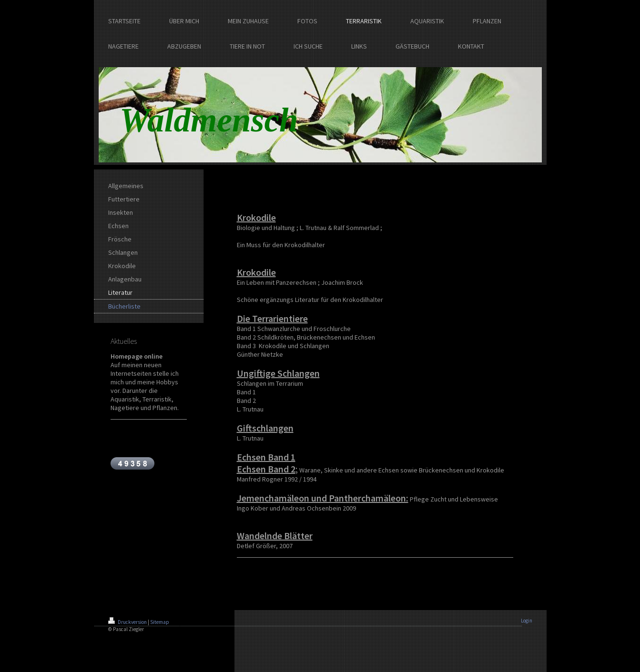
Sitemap (160, 622)
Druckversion (128, 622)
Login (527, 621)
